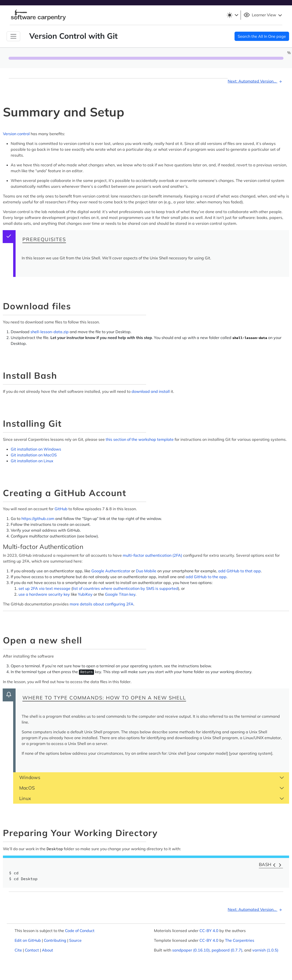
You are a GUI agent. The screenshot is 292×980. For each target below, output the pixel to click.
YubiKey (85, 594)
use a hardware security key (44, 594)
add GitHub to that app (240, 571)
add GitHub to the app (206, 577)
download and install (151, 391)
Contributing (55, 940)
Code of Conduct (80, 931)
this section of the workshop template (140, 439)
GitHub (61, 509)
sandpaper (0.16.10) (191, 950)
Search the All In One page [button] (262, 36)
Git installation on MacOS (34, 455)
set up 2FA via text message (44, 588)
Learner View (263, 15)
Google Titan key (120, 594)
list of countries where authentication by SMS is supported (125, 588)
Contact (32, 950)
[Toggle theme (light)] (232, 15)
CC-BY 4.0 (209, 931)
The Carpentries (240, 940)
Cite (18, 950)
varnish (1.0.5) (265, 950)
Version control (16, 134)
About (47, 950)
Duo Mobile (146, 571)
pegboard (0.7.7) (227, 950)
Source (75, 940)
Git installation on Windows (36, 449)
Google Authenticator (111, 571)
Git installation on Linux (32, 461)
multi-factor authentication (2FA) (152, 555)
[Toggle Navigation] (13, 36)
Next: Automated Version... (255, 81)
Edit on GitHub (28, 940)
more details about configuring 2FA (102, 604)
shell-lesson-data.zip (50, 332)
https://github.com (38, 518)
